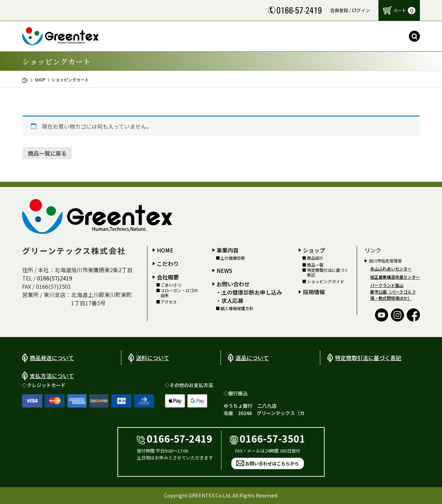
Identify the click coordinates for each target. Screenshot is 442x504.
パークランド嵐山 (387, 285)
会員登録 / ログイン (350, 10)
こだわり (168, 264)
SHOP (40, 80)
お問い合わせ (233, 284)
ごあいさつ (171, 285)
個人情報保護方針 (237, 308)
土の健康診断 (233, 258)
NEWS (224, 270)
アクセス (169, 302)
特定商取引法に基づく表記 (328, 273)
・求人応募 (230, 300)
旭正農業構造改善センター (395, 277)
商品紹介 (315, 258)
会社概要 (168, 277)
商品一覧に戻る (47, 153)
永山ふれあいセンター (391, 269)
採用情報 (314, 292)
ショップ (314, 250)
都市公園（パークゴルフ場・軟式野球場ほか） (393, 295)
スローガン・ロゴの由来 (179, 293)
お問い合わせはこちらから (272, 463)
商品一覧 (315, 265)
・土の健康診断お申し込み (249, 292)
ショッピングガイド (326, 281)
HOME (165, 250)
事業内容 (228, 250)
